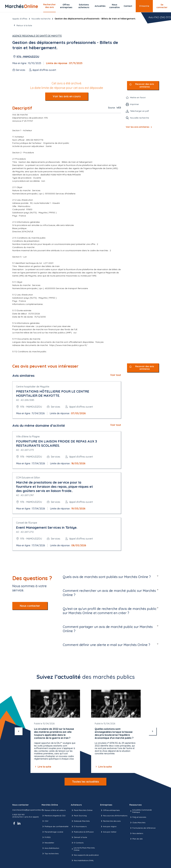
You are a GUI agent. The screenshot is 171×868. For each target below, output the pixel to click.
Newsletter (48, 843)
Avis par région (108, 826)
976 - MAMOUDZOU (28, 57)
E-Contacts (77, 843)
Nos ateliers (136, 833)
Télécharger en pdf (139, 111)
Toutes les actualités (85, 782)
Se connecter (162, 6)
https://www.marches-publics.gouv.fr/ (68, 345)
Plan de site (136, 839)
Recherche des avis (110, 821)
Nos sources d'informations (114, 816)
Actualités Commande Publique (141, 811)
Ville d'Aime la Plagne (28, 436)
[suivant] (153, 731)
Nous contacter (30, 606)
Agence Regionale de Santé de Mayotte (37, 36)
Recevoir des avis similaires (145, 86)
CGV (45, 821)
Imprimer (134, 104)
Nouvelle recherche (41, 19)
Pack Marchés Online (82, 810)
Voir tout (116, 375)
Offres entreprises (66, 6)
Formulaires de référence (142, 828)
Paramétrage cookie (52, 832)
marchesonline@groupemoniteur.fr (28, 810)
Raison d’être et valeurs (54, 810)
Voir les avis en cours (67, 96)
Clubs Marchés (137, 823)
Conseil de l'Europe (27, 523)
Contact (128, 6)
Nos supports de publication (85, 855)
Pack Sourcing (79, 816)
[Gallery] (86, 731)
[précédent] (19, 731)
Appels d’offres (20, 19)
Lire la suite (43, 767)
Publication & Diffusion (82, 832)
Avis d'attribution (50, 848)
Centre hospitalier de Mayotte (33, 387)
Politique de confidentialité (55, 826)
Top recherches (50, 854)
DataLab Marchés (80, 821)
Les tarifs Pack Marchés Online (83, 849)
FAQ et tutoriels (138, 817)
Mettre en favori (138, 97)
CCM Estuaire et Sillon (28, 478)
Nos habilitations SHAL (82, 860)
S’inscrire (144, 6)
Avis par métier (108, 832)
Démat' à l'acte (79, 837)
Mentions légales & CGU (54, 816)
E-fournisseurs (79, 826)
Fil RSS (46, 837)
